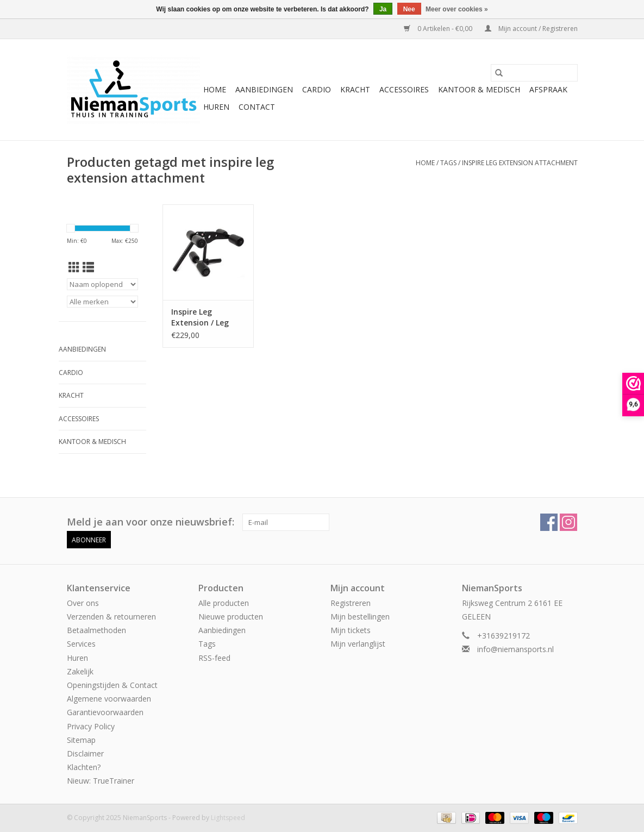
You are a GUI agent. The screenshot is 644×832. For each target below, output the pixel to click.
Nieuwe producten (231, 617)
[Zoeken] (534, 73)
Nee (409, 9)
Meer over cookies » (457, 9)
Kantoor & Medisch (479, 89)
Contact (257, 107)
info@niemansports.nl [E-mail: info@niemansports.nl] (515, 649)
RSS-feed (214, 658)
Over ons (83, 603)
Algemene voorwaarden (109, 699)
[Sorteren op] (103, 284)
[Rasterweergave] (74, 267)
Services (81, 644)
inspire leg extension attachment (520, 163)
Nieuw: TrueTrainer (101, 781)
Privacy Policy (91, 726)
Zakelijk (80, 671)
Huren (216, 107)
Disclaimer (85, 753)
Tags (448, 163)
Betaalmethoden (96, 630)
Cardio (317, 89)
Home (215, 89)
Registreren (351, 603)
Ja (383, 9)
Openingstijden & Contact (112, 685)
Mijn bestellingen (360, 617)
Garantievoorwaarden (105, 712)
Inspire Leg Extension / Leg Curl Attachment (203, 317)
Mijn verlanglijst (358, 644)
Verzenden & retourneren (111, 617)
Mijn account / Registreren (531, 29)
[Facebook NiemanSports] (549, 522)
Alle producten (224, 603)
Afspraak (548, 89)
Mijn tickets (351, 630)
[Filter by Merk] (103, 302)
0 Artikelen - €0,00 (439, 29)
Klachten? (84, 767)
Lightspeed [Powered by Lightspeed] (228, 818)
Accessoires (404, 89)
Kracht (355, 89)
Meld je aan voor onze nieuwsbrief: (151, 522)
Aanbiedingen (264, 89)
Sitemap (81, 740)
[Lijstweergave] (88, 267)
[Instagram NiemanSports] (568, 522)
